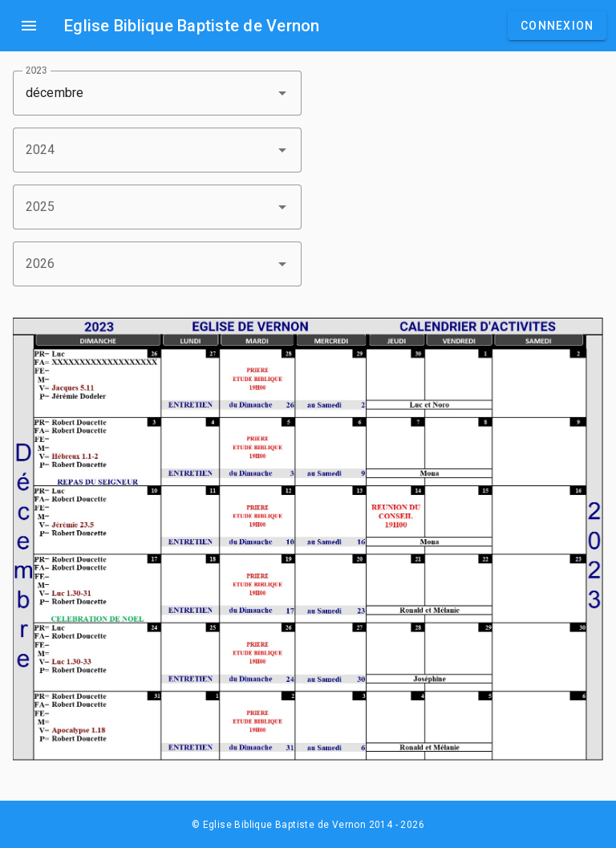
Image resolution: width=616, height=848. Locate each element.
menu (29, 26)
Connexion (557, 26)
